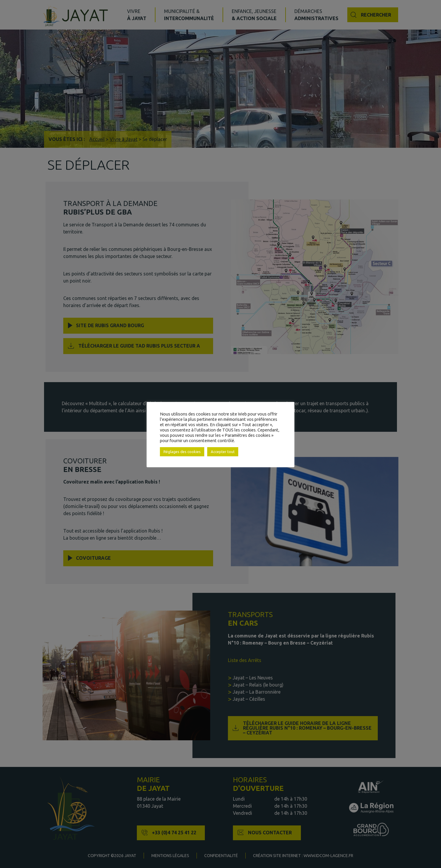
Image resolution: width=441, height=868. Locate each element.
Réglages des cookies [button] (182, 452)
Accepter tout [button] (223, 452)
